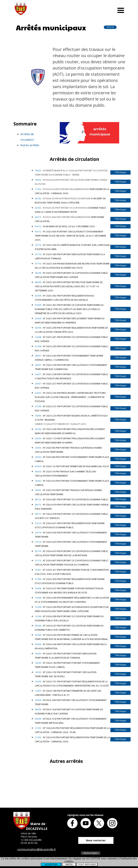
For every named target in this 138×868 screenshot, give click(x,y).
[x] (99, 823)
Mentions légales (91, 853)
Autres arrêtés (30, 145)
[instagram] (112, 823)
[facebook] (72, 823)
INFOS (69, 864)
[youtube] (86, 823)
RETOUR (110, 27)
